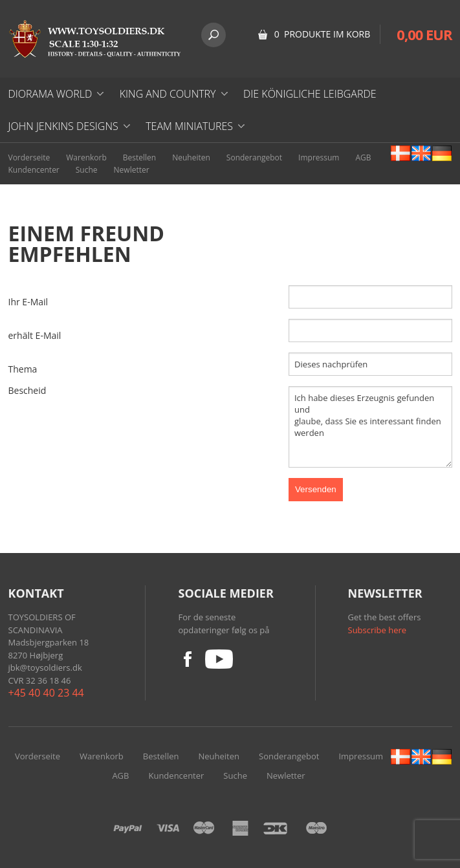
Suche (87, 170)
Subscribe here (378, 630)
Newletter (132, 170)
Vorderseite (29, 157)
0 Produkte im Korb (323, 34)
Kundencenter (34, 170)
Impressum (319, 157)
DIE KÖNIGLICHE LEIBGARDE (310, 94)
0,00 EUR (424, 34)
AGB (363, 157)
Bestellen (139, 157)
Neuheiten (191, 157)
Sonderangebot (254, 157)
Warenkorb (86, 157)
